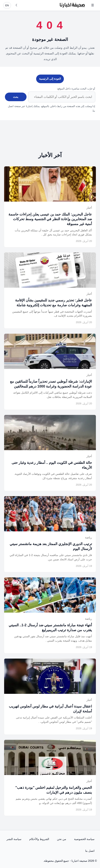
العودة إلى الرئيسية (50, 79)
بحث (16, 97)
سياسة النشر (14, 839)
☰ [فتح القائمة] (93, 5)
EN (7, 5)
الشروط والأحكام (39, 839)
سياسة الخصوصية (84, 839)
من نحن (62, 839)
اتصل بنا (90, 851)
